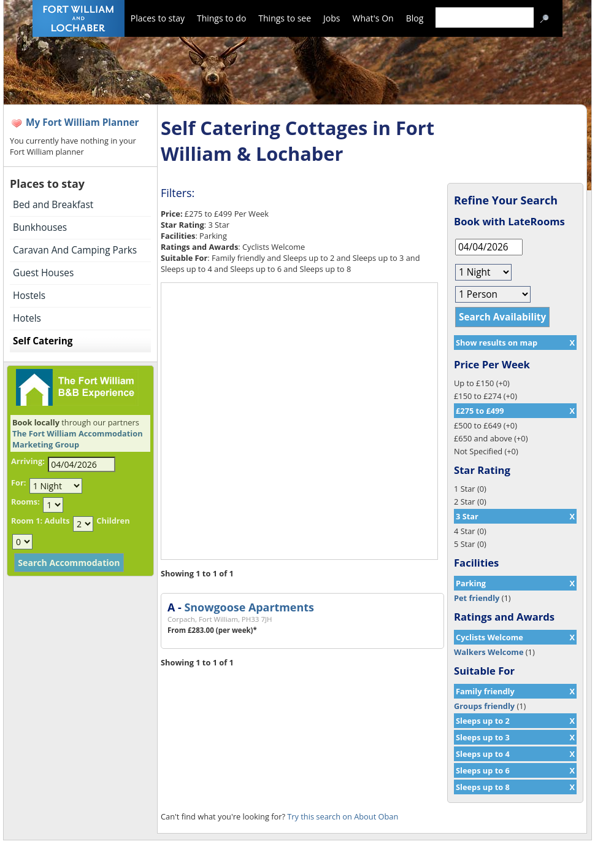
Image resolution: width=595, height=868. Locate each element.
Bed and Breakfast (53, 205)
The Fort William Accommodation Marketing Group (78, 439)
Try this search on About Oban (343, 816)
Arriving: (28, 461)
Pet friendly (477, 598)
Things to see (285, 18)
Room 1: (27, 521)
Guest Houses (43, 273)
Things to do (221, 18)
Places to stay (158, 18)
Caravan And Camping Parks (75, 250)
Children (113, 521)
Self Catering (43, 341)
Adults (57, 521)
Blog (415, 18)
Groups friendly (484, 706)
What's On (373, 18)
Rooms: (25, 502)
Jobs (332, 18)
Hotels (27, 318)
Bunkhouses (40, 227)
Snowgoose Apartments (249, 607)
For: (18, 482)
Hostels (29, 296)
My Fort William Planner (83, 122)
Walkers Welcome (489, 652)
